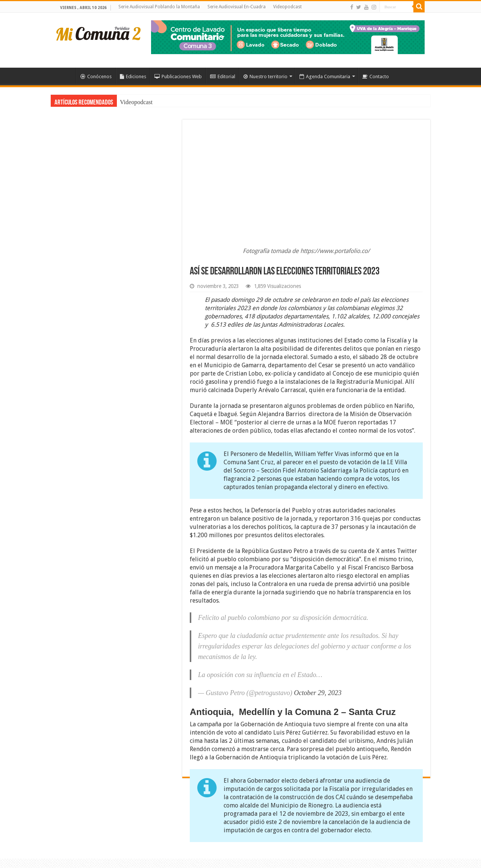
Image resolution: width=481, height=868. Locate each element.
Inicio (66, 76)
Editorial (223, 76)
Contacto (376, 76)
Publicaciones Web (178, 76)
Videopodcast (287, 7)
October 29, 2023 (318, 693)
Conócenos (96, 76)
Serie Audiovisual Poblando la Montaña (159, 7)
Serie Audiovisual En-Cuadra (237, 7)
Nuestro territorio (265, 76)
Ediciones (133, 76)
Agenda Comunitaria (325, 76)
